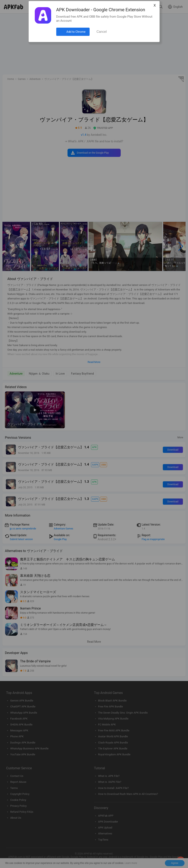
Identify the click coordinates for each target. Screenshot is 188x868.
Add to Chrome (76, 32)
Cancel (102, 32)
